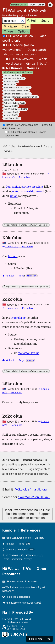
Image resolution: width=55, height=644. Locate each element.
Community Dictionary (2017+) (17, 94)
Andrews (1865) (11, 82)
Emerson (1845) (11, 106)
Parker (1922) (10, 85)
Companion (13, 187)
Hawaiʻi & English (19, 5)
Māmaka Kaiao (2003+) (14, 78)
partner (26, 187)
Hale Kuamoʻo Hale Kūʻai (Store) (22, 603)
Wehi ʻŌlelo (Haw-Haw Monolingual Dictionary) (24, 589)
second (40, 191)
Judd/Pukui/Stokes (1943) (15, 109)
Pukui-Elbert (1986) (12, 75)
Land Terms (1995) (12, 118)
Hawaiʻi (32, 5)
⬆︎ (39, 639)
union (14, 196)
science (30, 360)
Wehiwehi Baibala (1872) (14, 103)
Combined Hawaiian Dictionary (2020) (21, 97)
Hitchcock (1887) (11, 112)
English (41, 5)
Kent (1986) (9, 100)
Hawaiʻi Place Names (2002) (16, 91)
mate (15, 191)
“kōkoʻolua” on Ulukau (34, 497)
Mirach (13, 256)
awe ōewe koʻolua (29, 353)
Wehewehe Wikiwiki (25, 10)
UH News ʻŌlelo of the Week (20, 581)
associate (37, 187)
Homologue (18, 318)
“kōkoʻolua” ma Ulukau (31, 489)
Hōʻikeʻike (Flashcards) (16, 597)
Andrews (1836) (11, 115)
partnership (27, 191)
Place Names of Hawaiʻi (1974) (17, 88)
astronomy (32, 276)
